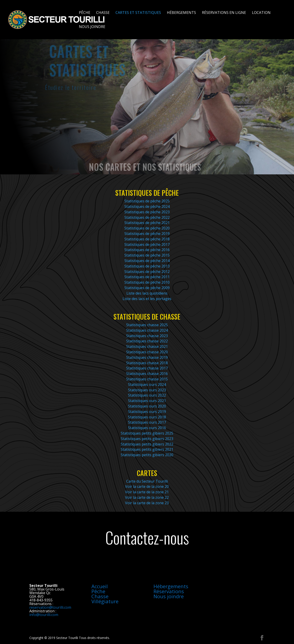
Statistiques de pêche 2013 (147, 266)
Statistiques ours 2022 (147, 395)
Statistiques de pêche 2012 (147, 272)
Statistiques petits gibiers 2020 (147, 455)
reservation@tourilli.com (50, 607)
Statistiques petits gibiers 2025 (147, 433)
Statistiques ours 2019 (147, 412)
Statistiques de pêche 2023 (147, 212)
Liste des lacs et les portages (147, 299)
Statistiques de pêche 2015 (147, 255)
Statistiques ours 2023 (147, 390)
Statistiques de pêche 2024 (147, 206)
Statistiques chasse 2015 (147, 379)
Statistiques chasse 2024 (147, 330)
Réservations (169, 591)
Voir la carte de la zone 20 (147, 486)
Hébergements (181, 13)
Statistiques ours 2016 (147, 428)
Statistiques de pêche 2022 (147, 217)
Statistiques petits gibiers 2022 (147, 444)
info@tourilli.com (44, 615)
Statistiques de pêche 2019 (147, 234)
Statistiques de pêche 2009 (147, 288)
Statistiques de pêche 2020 (147, 228)
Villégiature (105, 601)
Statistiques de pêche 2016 (147, 250)
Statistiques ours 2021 (147, 401)
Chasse (103, 13)
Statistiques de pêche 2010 (147, 282)
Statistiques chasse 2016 (147, 374)
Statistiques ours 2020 (147, 406)
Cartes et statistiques (138, 13)
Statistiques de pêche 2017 (147, 244)
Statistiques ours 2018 (147, 417)
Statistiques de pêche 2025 (147, 201)
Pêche (85, 13)
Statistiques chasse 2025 (147, 325)
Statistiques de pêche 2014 (147, 261)
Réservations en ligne (224, 13)
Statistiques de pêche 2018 (147, 239)
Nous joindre (92, 27)
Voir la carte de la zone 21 (147, 492)
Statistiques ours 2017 (147, 422)
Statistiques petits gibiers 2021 (147, 449)
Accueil (100, 586)
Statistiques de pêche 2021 (147, 223)
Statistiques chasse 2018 (147, 363)
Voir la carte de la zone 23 (147, 503)
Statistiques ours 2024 (147, 384)
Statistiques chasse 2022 (147, 341)
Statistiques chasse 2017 (147, 368)
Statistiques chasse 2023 (147, 336)
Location (261, 13)
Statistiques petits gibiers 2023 (147, 439)
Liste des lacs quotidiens (147, 293)
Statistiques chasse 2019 (147, 357)
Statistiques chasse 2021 (147, 346)
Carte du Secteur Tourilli (147, 481)
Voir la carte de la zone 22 (147, 497)
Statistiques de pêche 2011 (147, 277)
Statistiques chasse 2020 (147, 352)
